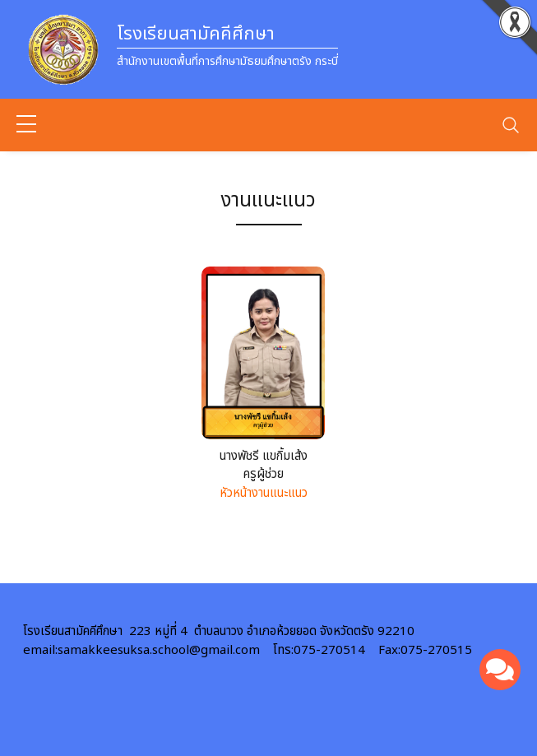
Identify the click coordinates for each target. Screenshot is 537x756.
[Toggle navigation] (511, 125)
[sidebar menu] (26, 125)
